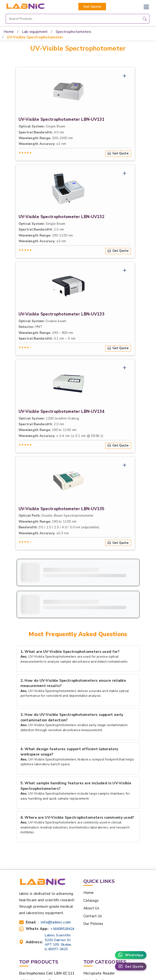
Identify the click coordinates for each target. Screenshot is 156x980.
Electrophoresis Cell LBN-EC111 (47, 973)
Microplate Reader (99, 973)
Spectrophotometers (73, 32)
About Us (91, 908)
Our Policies (93, 924)
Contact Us (93, 916)
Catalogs (91, 901)
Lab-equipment (35, 32)
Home (9, 32)
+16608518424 (63, 929)
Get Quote (92, 7)
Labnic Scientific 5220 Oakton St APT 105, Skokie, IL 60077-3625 (58, 942)
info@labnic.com (56, 922)
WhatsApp (131, 955)
